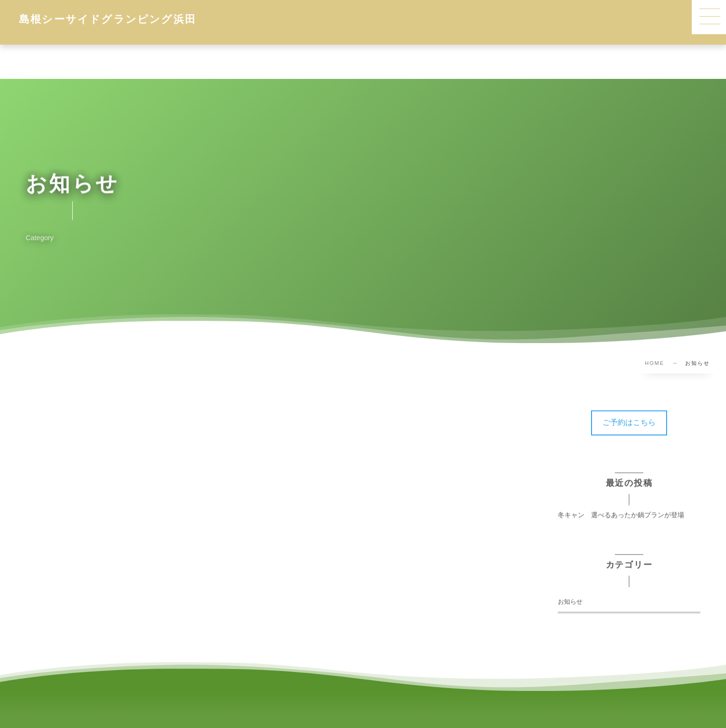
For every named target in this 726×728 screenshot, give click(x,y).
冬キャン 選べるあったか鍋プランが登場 (621, 510)
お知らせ (570, 597)
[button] (629, 418)
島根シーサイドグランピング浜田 (108, 19)
